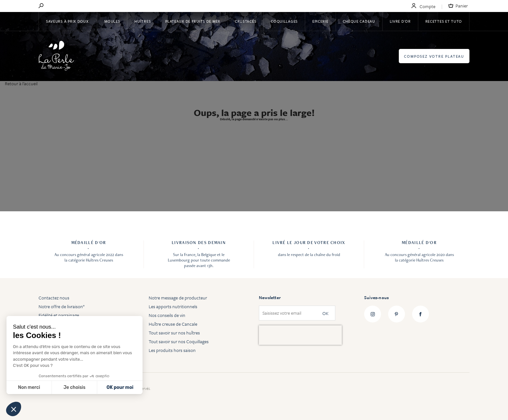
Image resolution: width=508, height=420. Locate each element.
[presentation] (300, 335)
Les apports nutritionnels (173, 306)
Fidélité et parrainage (59, 315)
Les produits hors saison (172, 350)
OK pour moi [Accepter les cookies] (120, 387)
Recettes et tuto (444, 21)
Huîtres (143, 21)
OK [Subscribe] (325, 313)
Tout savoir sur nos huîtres (174, 333)
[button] (14, 409)
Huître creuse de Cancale (173, 324)
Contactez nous (54, 298)
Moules (112, 21)
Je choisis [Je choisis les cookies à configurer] (75, 387)
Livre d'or (400, 21)
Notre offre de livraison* (62, 306)
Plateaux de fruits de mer (193, 21)
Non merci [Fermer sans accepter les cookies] (29, 387)
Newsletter (270, 297)
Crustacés (246, 21)
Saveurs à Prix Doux (68, 21)
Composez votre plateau (434, 56)
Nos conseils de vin (167, 315)
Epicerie (320, 21)
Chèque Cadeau (359, 21)
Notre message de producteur (178, 298)
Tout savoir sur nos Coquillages (179, 341)
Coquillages (284, 21)
